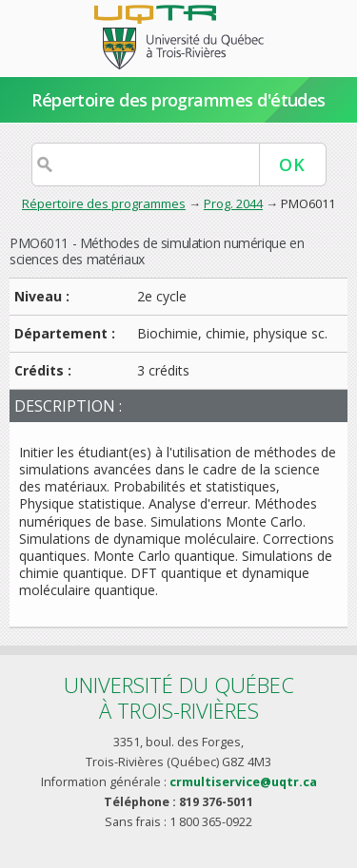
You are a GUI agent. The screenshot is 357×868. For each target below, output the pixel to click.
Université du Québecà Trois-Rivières (179, 697)
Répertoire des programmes (104, 203)
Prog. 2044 (233, 203)
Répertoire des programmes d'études (178, 100)
